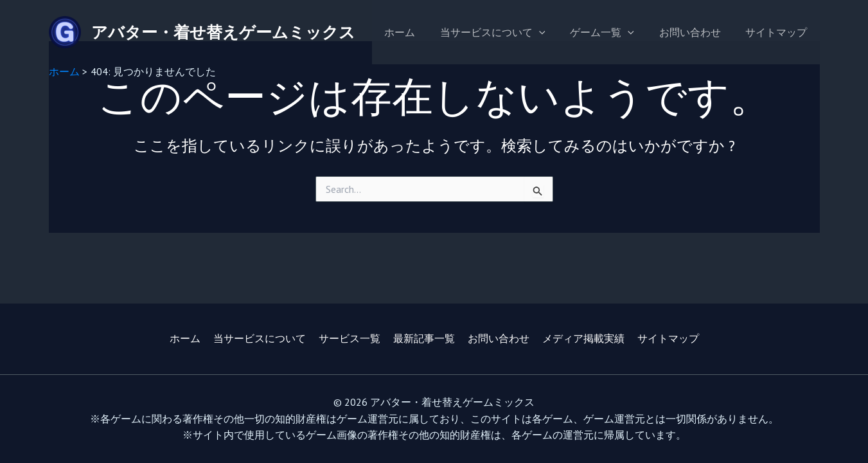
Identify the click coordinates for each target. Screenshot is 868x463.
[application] (554, 32)
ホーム (419, 32)
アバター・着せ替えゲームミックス (223, 32)
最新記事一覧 (424, 338)
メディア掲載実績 (583, 338)
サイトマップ (779, 32)
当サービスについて (508, 32)
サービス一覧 (350, 338)
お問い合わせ (696, 32)
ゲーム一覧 (613, 32)
